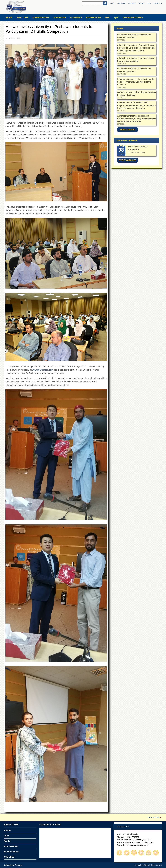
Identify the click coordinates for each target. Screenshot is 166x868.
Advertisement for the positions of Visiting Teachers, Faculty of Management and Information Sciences (137, 119)
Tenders (141, 3)
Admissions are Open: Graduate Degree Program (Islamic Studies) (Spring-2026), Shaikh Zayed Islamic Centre (136, 48)
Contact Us (158, 3)
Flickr (156, 853)
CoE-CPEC (9, 857)
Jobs (149, 3)
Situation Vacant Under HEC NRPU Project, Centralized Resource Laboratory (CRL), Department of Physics (136, 105)
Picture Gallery (11, 846)
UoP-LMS (132, 3)
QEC (116, 17)
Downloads (121, 3)
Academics (76, 17)
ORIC (108, 17)
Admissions (60, 17)
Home (9, 17)
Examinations (94, 17)
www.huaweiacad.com (42, 370)
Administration (41, 17)
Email (112, 3)
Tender (7, 841)
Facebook (119, 853)
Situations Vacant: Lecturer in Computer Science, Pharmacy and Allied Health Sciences (136, 82)
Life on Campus (12, 852)
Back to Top (153, 818)
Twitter (127, 853)
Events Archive (127, 160)
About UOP (22, 17)
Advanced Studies (133, 17)
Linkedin (141, 853)
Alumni (7, 830)
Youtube (148, 853)
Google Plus (134, 853)
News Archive (127, 130)
